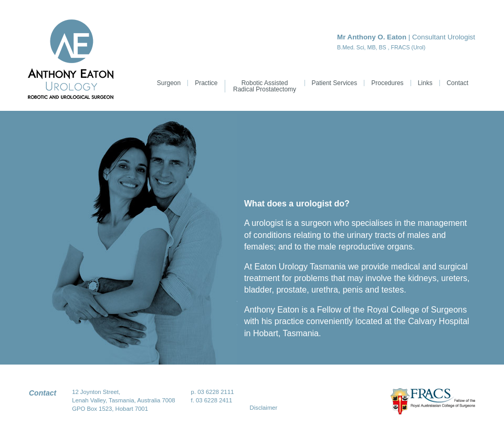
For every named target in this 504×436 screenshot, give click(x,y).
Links (425, 83)
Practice (206, 83)
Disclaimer (264, 408)
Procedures (387, 83)
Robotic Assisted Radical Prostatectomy (265, 86)
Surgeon (169, 83)
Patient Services (335, 83)
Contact (458, 83)
